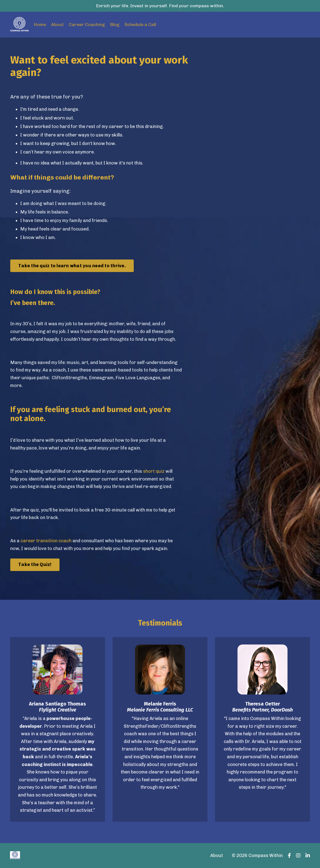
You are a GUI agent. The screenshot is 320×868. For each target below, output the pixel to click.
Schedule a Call (140, 24)
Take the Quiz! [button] (35, 564)
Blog (115, 24)
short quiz (154, 471)
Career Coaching (87, 24)
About (57, 24)
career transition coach (46, 541)
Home (40, 24)
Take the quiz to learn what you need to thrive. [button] (72, 266)
